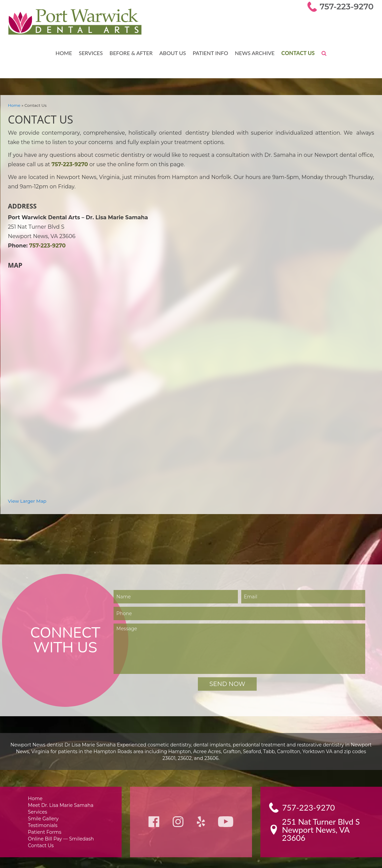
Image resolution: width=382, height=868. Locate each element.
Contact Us (295, 53)
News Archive (252, 53)
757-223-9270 (348, 7)
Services (92, 53)
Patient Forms (46, 825)
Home (66, 53)
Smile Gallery (45, 811)
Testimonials (44, 818)
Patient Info (209, 53)
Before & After (131, 53)
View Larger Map (26, 492)
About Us (172, 53)
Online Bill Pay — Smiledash (61, 832)
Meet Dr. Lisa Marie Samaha (61, 797)
